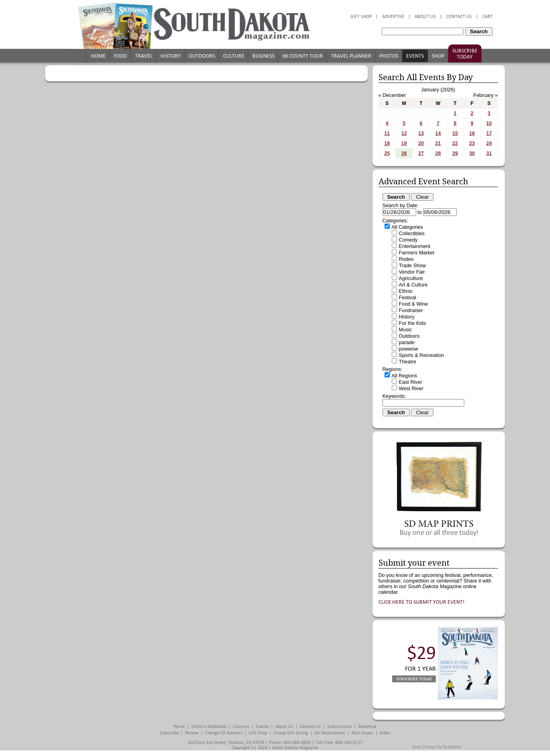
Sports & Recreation (422, 355)
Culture (234, 56)
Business (263, 56)
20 (421, 143)
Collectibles (412, 234)
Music (406, 330)
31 (489, 153)
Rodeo (406, 259)
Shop (438, 56)
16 (472, 133)
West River (411, 389)
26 (404, 153)
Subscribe (169, 733)
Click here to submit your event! (422, 602)
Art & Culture (413, 285)
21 (438, 143)
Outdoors (202, 56)
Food (120, 56)
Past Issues (363, 733)
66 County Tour (303, 56)
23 (472, 143)
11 (387, 133)
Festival (408, 298)
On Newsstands (330, 733)
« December (392, 95)
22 (455, 143)
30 (472, 153)
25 (387, 153)
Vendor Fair (412, 272)
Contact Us (459, 17)
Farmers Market (417, 253)
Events (415, 56)
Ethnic (406, 291)
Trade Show (412, 266)
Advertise (393, 17)
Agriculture (411, 278)
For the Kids (413, 323)
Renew (192, 733)
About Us (425, 17)
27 (421, 153)
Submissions (339, 727)
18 (387, 143)
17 (489, 133)
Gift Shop (361, 17)
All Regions (405, 376)
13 (421, 133)
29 (455, 153)
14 (438, 133)
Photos (389, 56)
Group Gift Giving (291, 733)
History (171, 56)
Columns (241, 727)
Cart (488, 17)
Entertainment (415, 246)
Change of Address (224, 733)
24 (489, 143)
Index (385, 733)
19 (404, 143)
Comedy (408, 240)
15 (455, 133)
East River (411, 382)
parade (407, 343)
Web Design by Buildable (437, 747)
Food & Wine (414, 304)
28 (438, 153)
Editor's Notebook (209, 727)
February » (486, 95)
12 (404, 133)
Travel (144, 56)
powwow (409, 349)
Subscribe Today (465, 54)
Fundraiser (411, 310)
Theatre (408, 362)
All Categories (407, 227)
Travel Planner (351, 56)
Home (98, 56)
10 (489, 123)
